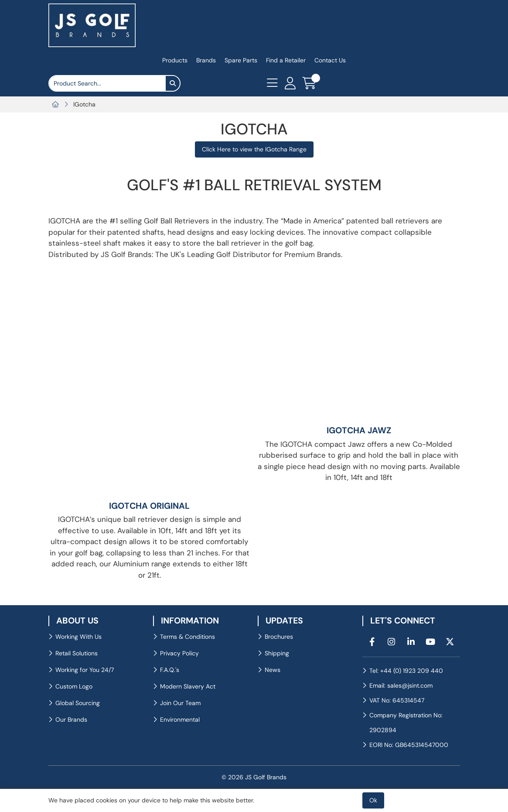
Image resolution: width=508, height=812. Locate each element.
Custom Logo (74, 686)
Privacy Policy (179, 653)
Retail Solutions (77, 653)
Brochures (279, 637)
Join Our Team (180, 703)
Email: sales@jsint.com (401, 685)
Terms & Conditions (188, 637)
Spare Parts (241, 60)
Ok (373, 800)
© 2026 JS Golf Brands (254, 777)
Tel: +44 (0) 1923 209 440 (406, 671)
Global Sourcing (78, 703)
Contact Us (330, 60)
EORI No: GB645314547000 (409, 745)
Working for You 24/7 (85, 670)
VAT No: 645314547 (397, 700)
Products (175, 60)
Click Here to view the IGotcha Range (254, 149)
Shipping (277, 653)
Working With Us (78, 637)
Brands (206, 60)
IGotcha (84, 104)
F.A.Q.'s (170, 670)
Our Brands (71, 719)
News (273, 670)
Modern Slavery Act (188, 686)
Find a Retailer (286, 60)
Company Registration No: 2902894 (406, 723)
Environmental (180, 719)
